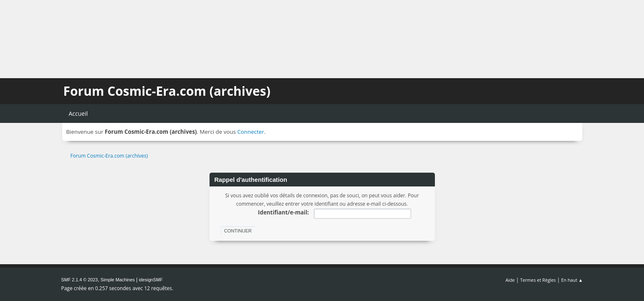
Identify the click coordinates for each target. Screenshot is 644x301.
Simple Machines (118, 280)
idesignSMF (151, 280)
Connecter (250, 132)
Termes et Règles (538, 280)
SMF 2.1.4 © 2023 (80, 280)
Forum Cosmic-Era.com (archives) (167, 91)
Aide (510, 280)
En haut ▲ (572, 280)
